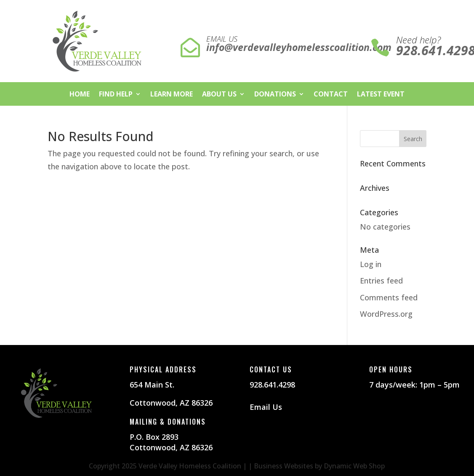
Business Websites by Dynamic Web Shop (319, 466)
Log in (371, 264)
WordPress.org (386, 314)
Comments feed (389, 297)
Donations (275, 95)
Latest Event (381, 95)
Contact (331, 95)
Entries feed (381, 281)
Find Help (116, 95)
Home (80, 95)
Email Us (266, 407)
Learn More (172, 95)
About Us (219, 95)
